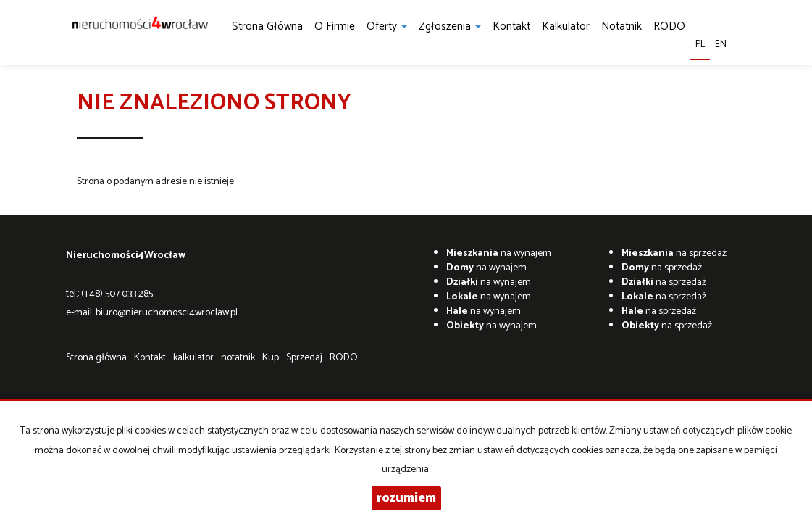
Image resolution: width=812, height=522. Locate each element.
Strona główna (267, 26)
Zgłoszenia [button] (450, 26)
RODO (669, 26)
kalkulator (566, 26)
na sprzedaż (674, 253)
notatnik (621, 26)
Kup (271, 358)
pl (700, 45)
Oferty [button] (387, 26)
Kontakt (511, 26)
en (721, 45)
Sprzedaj (304, 358)
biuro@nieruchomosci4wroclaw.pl (167, 313)
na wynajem (499, 253)
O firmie (335, 26)
